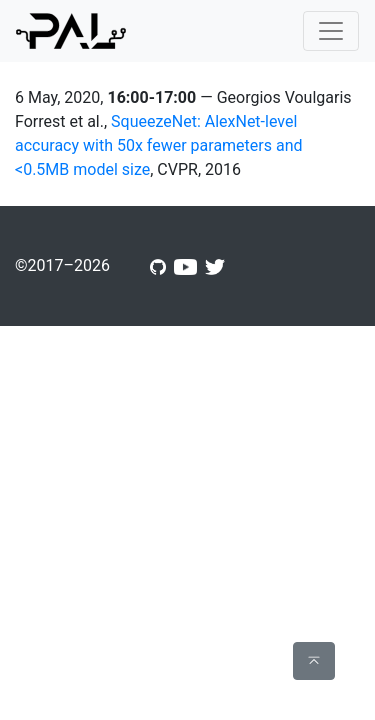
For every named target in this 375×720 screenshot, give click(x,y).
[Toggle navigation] (331, 31)
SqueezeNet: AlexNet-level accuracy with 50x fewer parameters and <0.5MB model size (159, 145)
